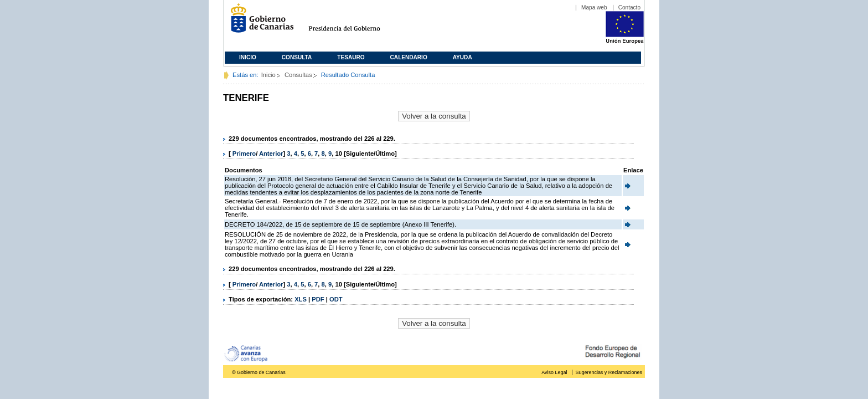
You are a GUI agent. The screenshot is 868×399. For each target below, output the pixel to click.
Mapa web (594, 7)
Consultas (298, 75)
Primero (244, 154)
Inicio (248, 57)
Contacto (629, 7)
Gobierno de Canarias (259, 22)
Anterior (271, 154)
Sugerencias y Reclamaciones (609, 372)
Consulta (297, 57)
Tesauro (351, 57)
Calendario (409, 57)
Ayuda (463, 57)
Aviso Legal (554, 372)
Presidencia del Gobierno (355, 22)
